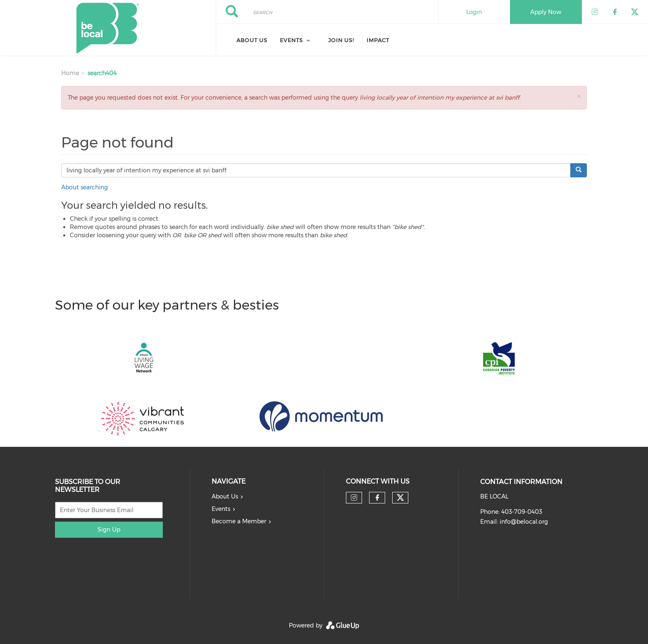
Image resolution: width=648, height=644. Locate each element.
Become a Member (239, 521)
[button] (579, 96)
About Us (252, 40)
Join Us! (341, 40)
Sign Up (109, 530)
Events (221, 509)
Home (70, 73)
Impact (378, 40)
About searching (85, 187)
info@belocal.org (524, 522)
